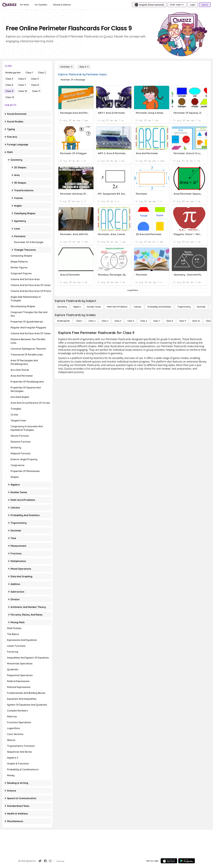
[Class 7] (157, 321)
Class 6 (9, 85)
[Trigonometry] (184, 307)
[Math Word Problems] (117, 307)
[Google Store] (187, 861)
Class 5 (35, 79)
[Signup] (205, 5)
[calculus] (138, 307)
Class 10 (23, 91)
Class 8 (35, 85)
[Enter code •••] (177, 5)
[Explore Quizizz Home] (9, 5)
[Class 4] (118, 321)
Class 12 (10, 97)
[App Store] (169, 861)
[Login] (193, 5)
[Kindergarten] (64, 321)
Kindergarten (13, 73)
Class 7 (22, 85)
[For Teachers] (41, 5)
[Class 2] (92, 321)
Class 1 (29, 73)
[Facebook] (45, 861)
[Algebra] (77, 307)
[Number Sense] (94, 307)
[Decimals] (201, 307)
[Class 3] (105, 321)
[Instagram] (50, 861)
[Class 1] (79, 321)
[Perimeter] (66, 67)
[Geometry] (62, 307)
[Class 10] (196, 321)
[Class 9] (84, 67)
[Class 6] (144, 321)
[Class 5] (131, 321)
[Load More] (133, 290)
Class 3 (9, 79)
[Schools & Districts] (62, 5)
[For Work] (24, 5)
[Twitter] (40, 861)
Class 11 (36, 91)
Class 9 (9, 91)
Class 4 (22, 79)
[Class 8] (170, 321)
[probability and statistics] (159, 307)
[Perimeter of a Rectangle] (73, 80)
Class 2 (42, 73)
